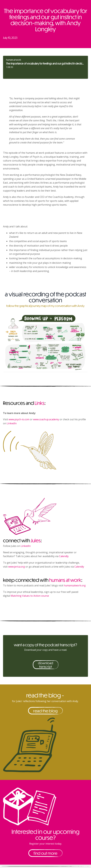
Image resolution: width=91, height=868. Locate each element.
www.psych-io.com (19, 419)
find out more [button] (45, 853)
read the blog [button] (45, 711)
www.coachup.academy (46, 419)
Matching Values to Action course (30, 596)
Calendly (64, 556)
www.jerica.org (17, 567)
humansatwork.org (75, 585)
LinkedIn (12, 423)
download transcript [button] (46, 665)
